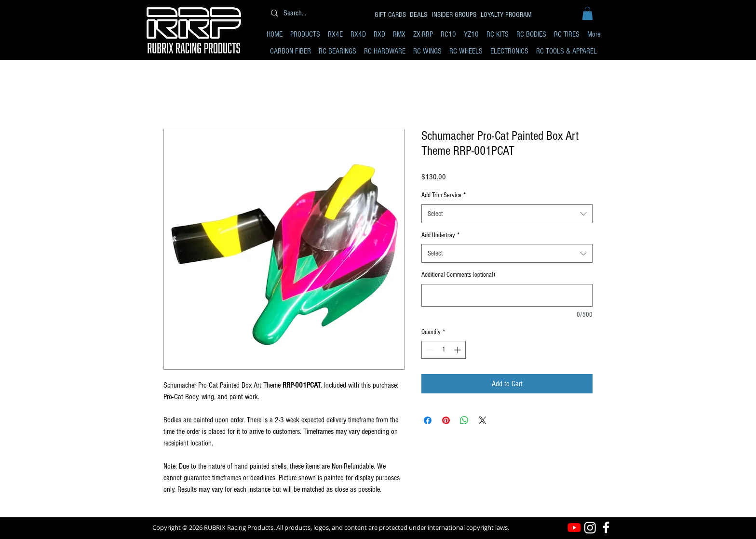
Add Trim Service (444, 195)
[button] (587, 13)
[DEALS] (419, 14)
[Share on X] (483, 420)
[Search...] (317, 13)
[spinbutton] (444, 350)
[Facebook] (606, 527)
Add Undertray (440, 235)
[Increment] (458, 350)
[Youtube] (574, 527)
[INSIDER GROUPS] (455, 14)
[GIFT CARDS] (391, 14)
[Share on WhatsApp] (464, 420)
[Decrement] (429, 350)
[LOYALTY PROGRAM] (507, 14)
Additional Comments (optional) (458, 275)
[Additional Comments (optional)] (507, 295)
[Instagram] (590, 527)
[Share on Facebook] (428, 420)
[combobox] (507, 214)
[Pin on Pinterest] (446, 420)
